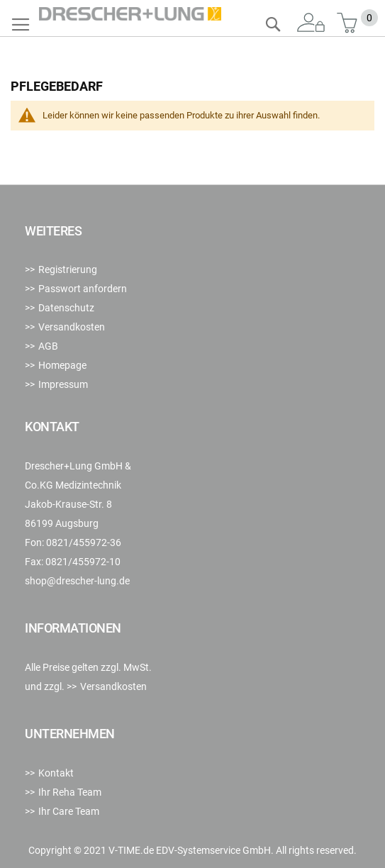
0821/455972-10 (83, 562)
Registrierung (68, 269)
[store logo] (130, 14)
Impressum (63, 384)
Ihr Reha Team (70, 792)
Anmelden (311, 23)
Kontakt (56, 773)
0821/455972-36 (84, 542)
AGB (48, 346)
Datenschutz (66, 308)
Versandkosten (72, 327)
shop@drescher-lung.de (77, 581)
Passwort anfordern (83, 289)
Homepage (62, 365)
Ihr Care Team (69, 811)
